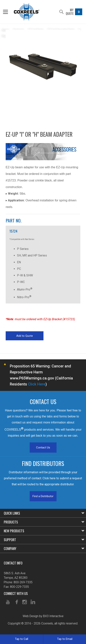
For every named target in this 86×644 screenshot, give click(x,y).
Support (44, 540)
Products (44, 522)
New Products (44, 531)
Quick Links (44, 513)
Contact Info (13, 563)
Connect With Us (16, 593)
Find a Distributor (43, 496)
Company (44, 548)
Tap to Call (22, 639)
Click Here (37, 384)
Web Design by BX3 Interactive (43, 616)
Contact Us (43, 448)
